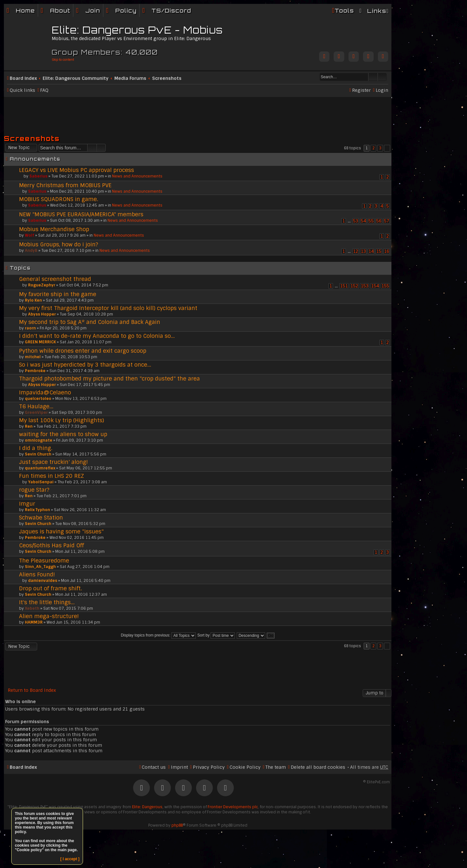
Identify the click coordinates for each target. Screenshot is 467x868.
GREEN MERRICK (40, 342)
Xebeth (32, 608)
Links (377, 11)
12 (356, 251)
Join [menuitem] (93, 11)
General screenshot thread (55, 279)
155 (385, 286)
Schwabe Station (41, 518)
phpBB (177, 825)
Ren (29, 426)
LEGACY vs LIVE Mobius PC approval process (77, 170)
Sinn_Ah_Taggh (40, 567)
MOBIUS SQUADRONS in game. (59, 199)
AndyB (31, 251)
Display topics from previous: (158, 635)
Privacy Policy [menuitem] (209, 767)
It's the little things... (47, 602)
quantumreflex (40, 468)
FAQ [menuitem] (44, 90)
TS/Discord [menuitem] (171, 11)
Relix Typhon (37, 510)
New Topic (19, 148)
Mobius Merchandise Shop (54, 229)
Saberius (38, 176)
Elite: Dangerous (147, 807)
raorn (30, 328)
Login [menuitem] (382, 90)
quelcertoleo (38, 399)
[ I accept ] (70, 859)
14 (371, 251)
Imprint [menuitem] (179, 767)
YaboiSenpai (41, 482)
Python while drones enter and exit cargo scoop (83, 351)
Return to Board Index (32, 690)
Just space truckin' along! (53, 462)
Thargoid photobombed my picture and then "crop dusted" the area (109, 379)
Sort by (216, 635)
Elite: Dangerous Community (76, 78)
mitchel (33, 357)
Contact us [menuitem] (154, 767)
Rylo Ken (33, 300)
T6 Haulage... (36, 406)
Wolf (30, 235)
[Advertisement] (198, 113)
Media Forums (130, 78)
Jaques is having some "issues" (61, 531)
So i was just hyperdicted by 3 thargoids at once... (85, 365)
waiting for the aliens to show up (63, 434)
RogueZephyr (42, 285)
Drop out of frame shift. (51, 588)
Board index (23, 78)
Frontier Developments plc (233, 807)
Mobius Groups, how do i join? (59, 244)
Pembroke (35, 371)
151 (344, 286)
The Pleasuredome (44, 561)
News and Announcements (137, 176)
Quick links (22, 90)
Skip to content (63, 60)
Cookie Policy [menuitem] (245, 767)
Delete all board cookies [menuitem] (318, 767)
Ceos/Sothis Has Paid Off (52, 545)
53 (356, 221)
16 (387, 251)
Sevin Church (38, 454)
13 (363, 251)
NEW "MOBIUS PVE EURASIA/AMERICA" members (81, 214)
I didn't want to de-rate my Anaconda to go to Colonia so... (97, 336)
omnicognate (39, 440)
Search (373, 77)
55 (371, 221)
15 (379, 251)
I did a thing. (36, 448)
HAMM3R (34, 622)
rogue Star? (34, 490)
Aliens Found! (37, 574)
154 (375, 286)
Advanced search (382, 77)
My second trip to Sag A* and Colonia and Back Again (90, 322)
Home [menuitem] (25, 11)
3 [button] (380, 148)
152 (354, 286)
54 (363, 221)
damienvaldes (43, 581)
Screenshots (167, 78)
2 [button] (374, 148)
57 (387, 221)
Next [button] (387, 148)
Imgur (27, 504)
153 (365, 286)
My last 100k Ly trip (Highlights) (62, 420)
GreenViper (36, 413)
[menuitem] (56, 11)
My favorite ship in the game (58, 294)
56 (379, 221)
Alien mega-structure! (49, 616)
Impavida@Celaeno (45, 392)
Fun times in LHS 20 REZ (52, 476)
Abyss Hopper (42, 314)
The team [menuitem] (276, 767)
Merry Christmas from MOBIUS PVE (65, 185)
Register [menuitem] (361, 90)
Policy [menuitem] (126, 11)
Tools (344, 11)
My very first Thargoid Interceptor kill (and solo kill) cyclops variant (108, 308)
